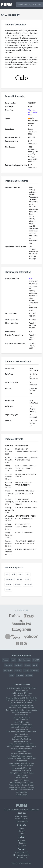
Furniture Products (21, 720)
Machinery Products (21, 741)
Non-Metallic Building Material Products (21, 758)
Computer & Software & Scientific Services (21, 700)
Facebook (18, 665)
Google (27, 665)
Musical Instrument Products (22, 754)
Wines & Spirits (21, 792)
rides (28, 574)
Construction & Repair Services (22, 703)
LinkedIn (22, 845)
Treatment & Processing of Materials (21, 787)
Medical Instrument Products (22, 749)
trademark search (17, 809)
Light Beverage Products (21, 737)
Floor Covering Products (22, 717)
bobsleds (18, 584)
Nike (12, 675)
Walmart (29, 675)
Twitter (21, 841)
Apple (14, 660)
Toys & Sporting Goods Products (21, 783)
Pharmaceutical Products (22, 768)
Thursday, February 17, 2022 (33, 112)
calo (7, 574)
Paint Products (21, 761)
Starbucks (35, 670)
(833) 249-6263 (22, 853)
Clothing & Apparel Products (21, 693)
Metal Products (21, 751)
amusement (10, 579)
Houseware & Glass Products (21, 725)
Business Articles (21, 821)
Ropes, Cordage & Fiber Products (22, 773)
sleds (14, 574)
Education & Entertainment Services (21, 708)
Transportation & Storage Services (21, 785)
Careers (22, 831)
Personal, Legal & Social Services (21, 766)
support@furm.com (22, 855)
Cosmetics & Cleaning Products (22, 705)
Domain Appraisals (21, 819)
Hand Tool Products (21, 722)
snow (21, 574)
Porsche (18, 670)
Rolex (26, 670)
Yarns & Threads (22, 795)
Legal (22, 833)
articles (19, 579)
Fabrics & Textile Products (22, 712)
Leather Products (22, 734)
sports (27, 579)
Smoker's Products (21, 778)
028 (31, 279)
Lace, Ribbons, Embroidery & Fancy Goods (21, 732)
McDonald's (8, 670)
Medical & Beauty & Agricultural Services (22, 746)
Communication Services (21, 696)
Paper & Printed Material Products (21, 763)
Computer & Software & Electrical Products (21, 698)
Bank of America (24, 660)
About (22, 829)
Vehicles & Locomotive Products (21, 790)
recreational (28, 584)
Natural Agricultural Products (22, 756)
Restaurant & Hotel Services (22, 770)
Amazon (6, 660)
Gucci (35, 665)
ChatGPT (36, 660)
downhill (8, 584)
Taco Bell (20, 675)
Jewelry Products (22, 729)
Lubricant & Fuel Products (21, 739)
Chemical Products (21, 691)
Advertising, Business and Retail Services (21, 688)
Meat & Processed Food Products (21, 744)
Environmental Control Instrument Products (21, 710)
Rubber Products (21, 775)
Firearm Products (22, 715)
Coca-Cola (8, 665)
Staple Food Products (22, 780)
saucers (8, 590)
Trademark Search (21, 816)
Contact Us (22, 857)
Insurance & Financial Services (21, 727)
